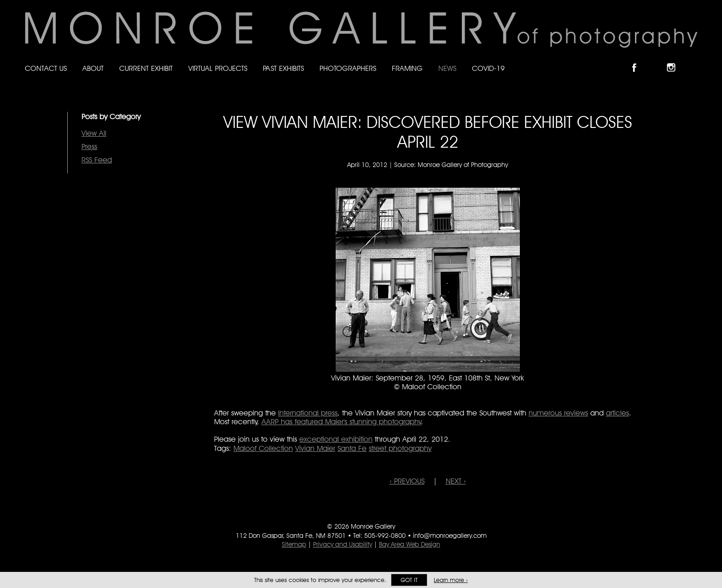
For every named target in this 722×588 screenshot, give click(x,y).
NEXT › (456, 481)
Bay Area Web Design (410, 544)
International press (308, 413)
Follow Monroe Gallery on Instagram (675, 60)
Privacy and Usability (343, 544)
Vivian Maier (315, 448)
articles (617, 413)
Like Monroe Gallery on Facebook (638, 60)
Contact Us (46, 68)
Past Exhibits (283, 68)
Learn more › (451, 580)
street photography (400, 448)
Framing (407, 68)
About (93, 68)
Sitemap (294, 544)
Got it (409, 580)
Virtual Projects (218, 68)
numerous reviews (558, 413)
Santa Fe (352, 448)
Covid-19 (488, 68)
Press (89, 147)
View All (94, 133)
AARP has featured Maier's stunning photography (341, 422)
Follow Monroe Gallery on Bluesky (657, 60)
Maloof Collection (263, 448)
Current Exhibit (146, 68)
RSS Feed (97, 160)
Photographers (348, 68)
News (447, 68)
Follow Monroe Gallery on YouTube (693, 60)
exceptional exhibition (336, 439)
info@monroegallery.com (450, 536)
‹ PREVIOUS (407, 481)
